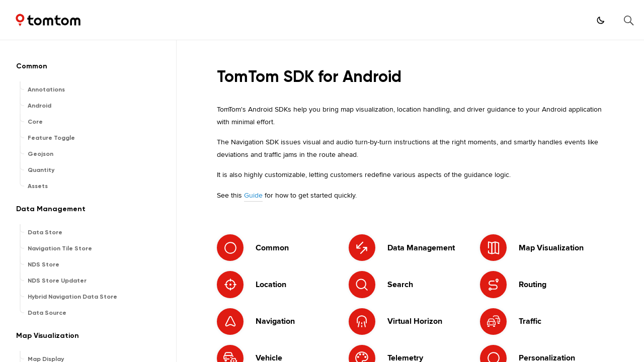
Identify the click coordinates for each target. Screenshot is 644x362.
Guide (253, 195)
